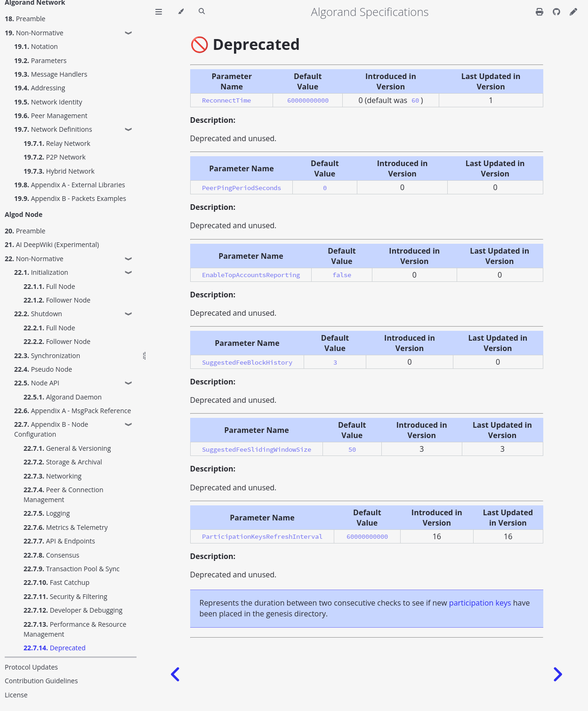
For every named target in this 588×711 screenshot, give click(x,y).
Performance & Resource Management (75, 629)
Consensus (52, 555)
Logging (47, 513)
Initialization (41, 272)
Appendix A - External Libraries (70, 185)
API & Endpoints (59, 541)
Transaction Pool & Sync (72, 569)
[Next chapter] (557, 675)
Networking (52, 476)
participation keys (480, 603)
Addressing (40, 88)
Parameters (40, 60)
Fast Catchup (56, 582)
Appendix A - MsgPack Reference (72, 411)
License (16, 695)
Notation (36, 46)
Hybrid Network (59, 171)
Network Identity (48, 102)
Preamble (25, 19)
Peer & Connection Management (64, 495)
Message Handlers (51, 74)
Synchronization (47, 355)
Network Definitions (53, 129)
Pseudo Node (43, 369)
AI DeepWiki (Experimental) (52, 244)
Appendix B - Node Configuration (51, 429)
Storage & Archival (63, 462)
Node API (37, 383)
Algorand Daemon (63, 397)
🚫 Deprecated (245, 44)
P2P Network (55, 157)
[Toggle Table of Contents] (159, 12)
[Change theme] (181, 12)
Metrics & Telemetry (66, 527)
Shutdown (38, 314)
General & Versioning (67, 448)
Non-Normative (34, 33)
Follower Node (57, 300)
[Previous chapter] (176, 675)
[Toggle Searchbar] (202, 12)
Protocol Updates (31, 667)
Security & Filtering (65, 596)
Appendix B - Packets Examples (70, 198)
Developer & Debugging (73, 610)
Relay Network (57, 143)
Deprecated (55, 648)
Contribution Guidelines (41, 681)
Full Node (49, 286)
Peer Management (51, 116)
